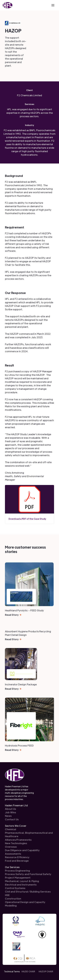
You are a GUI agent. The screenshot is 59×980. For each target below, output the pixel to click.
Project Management (18, 878)
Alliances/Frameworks (18, 840)
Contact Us (12, 819)
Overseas (11, 847)
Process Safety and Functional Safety (28, 874)
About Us (10, 809)
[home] (8, 5)
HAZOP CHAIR (46, 971)
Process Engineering (17, 871)
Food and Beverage (17, 861)
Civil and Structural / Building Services (28, 892)
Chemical (10, 829)
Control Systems (15, 888)
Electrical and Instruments (21, 885)
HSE (7, 895)
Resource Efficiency (17, 857)
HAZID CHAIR (28, 971)
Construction (13, 899)
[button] (53, 5)
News (8, 816)
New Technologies (16, 843)
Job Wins (10, 812)
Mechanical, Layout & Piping (22, 881)
